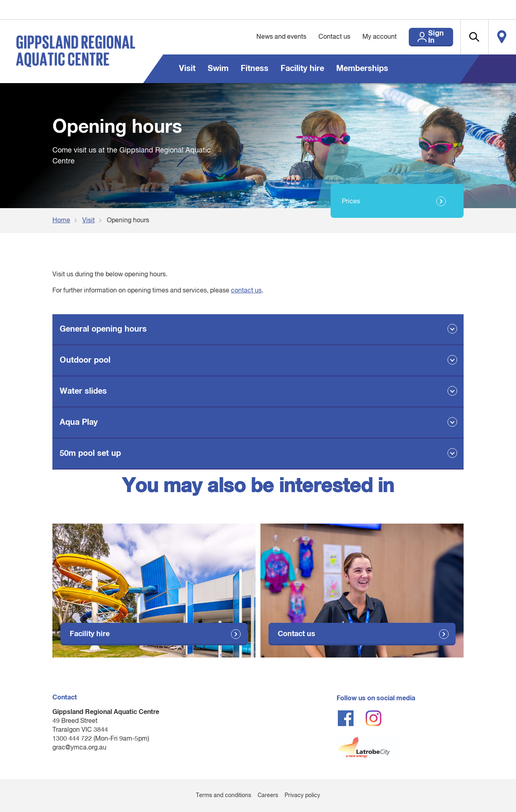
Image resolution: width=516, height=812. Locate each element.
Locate (499, 37)
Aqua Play (79, 422)
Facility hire (302, 69)
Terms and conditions (224, 795)
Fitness (255, 69)
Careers (268, 795)
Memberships (362, 69)
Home (61, 221)
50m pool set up (90, 453)
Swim (218, 69)
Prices (351, 202)
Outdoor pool (85, 360)
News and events (260, 37)
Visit (187, 69)
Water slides (83, 391)
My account (359, 37)
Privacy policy (302, 795)
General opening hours (103, 329)
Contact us (313, 37)
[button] (464, 37)
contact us (246, 291)
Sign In (419, 37)
